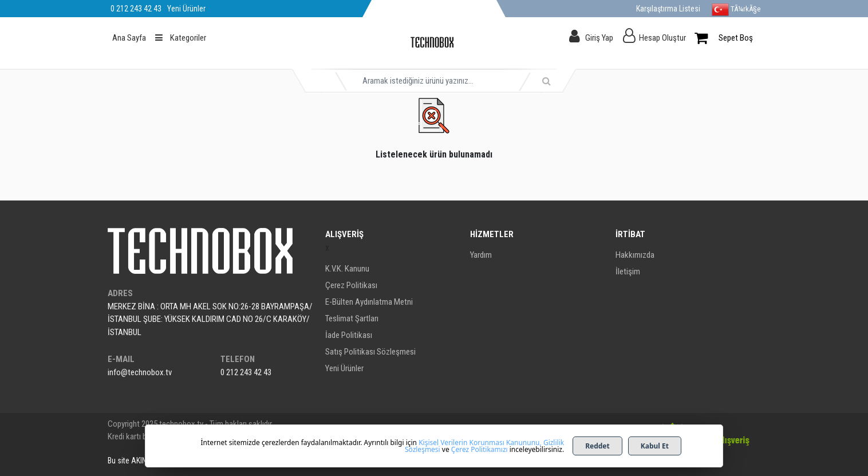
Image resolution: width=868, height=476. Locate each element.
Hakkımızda (635, 255)
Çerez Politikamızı (480, 449)
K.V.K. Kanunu (347, 269)
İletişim (628, 272)
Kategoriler (181, 38)
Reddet (597, 446)
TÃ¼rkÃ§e (736, 10)
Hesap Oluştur (662, 38)
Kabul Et (655, 446)
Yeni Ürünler (344, 368)
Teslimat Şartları (352, 318)
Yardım (481, 255)
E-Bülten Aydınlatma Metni (369, 302)
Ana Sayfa (129, 38)
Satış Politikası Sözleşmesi (370, 352)
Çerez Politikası (351, 285)
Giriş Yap (599, 38)
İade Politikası (349, 335)
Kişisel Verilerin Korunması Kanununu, (480, 442)
